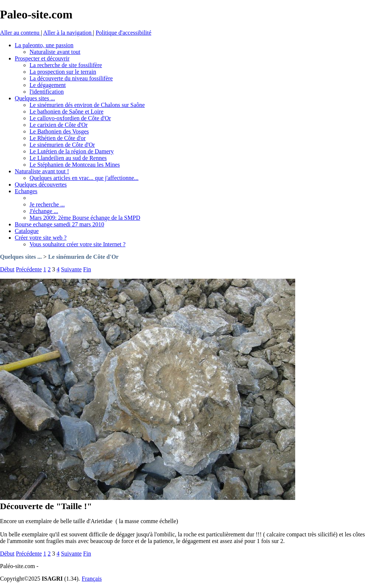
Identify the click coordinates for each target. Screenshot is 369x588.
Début (7, 269)
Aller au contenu (20, 33)
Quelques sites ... (21, 257)
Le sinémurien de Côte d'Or (83, 257)
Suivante (71, 269)
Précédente (29, 269)
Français (92, 579)
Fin (87, 269)
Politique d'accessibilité (123, 33)
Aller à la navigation (68, 33)
